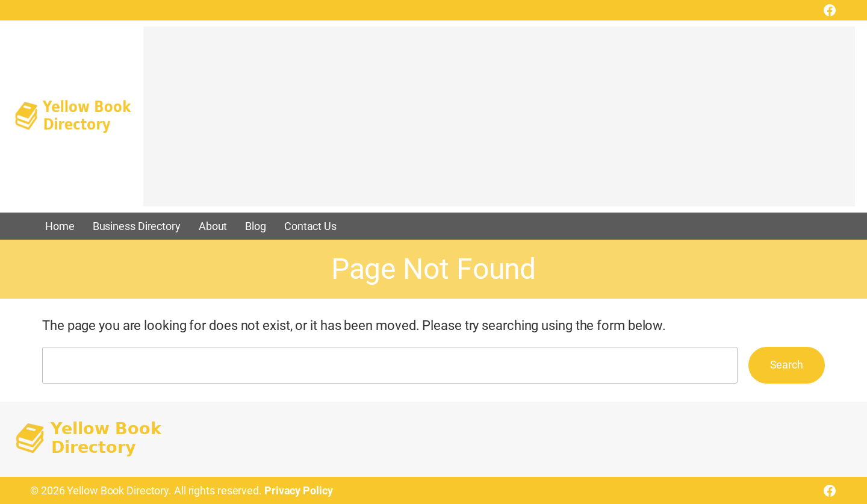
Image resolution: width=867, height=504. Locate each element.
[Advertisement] (499, 122)
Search (787, 365)
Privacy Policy (299, 490)
